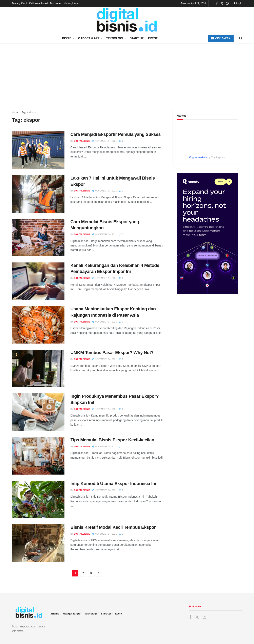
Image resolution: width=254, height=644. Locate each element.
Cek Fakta (221, 38)
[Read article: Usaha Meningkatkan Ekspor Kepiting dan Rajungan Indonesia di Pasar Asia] (38, 325)
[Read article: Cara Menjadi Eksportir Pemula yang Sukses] (38, 150)
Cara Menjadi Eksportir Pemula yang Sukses (116, 134)
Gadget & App (89, 38)
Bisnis (67, 38)
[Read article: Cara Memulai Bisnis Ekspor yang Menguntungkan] (38, 238)
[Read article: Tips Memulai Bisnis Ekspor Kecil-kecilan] (38, 456)
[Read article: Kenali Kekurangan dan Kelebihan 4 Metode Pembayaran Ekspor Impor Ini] (38, 281)
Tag (24, 112)
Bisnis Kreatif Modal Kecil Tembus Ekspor (113, 527)
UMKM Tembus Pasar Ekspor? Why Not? (112, 353)
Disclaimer (56, 3)
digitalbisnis (82, 141)
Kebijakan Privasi (38, 3)
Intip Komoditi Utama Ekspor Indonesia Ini (113, 484)
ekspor (33, 112)
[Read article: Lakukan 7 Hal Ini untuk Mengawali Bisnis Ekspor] (38, 194)
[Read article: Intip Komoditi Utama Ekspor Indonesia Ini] (38, 499)
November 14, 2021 (105, 141)
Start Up (137, 38)
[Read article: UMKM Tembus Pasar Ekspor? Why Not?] (38, 368)
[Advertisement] (127, 74)
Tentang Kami (19, 3)
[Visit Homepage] (127, 20)
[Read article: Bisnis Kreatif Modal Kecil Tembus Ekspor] (38, 543)
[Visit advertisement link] (207, 234)
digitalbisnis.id (28, 627)
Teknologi (115, 38)
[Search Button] (241, 38)
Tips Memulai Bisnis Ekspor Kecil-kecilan (112, 440)
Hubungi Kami (71, 3)
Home (15, 112)
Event (153, 38)
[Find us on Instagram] (204, 617)
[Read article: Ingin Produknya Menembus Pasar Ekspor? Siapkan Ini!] (38, 412)
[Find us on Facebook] (190, 617)
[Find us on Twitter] (197, 617)
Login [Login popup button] (238, 3)
